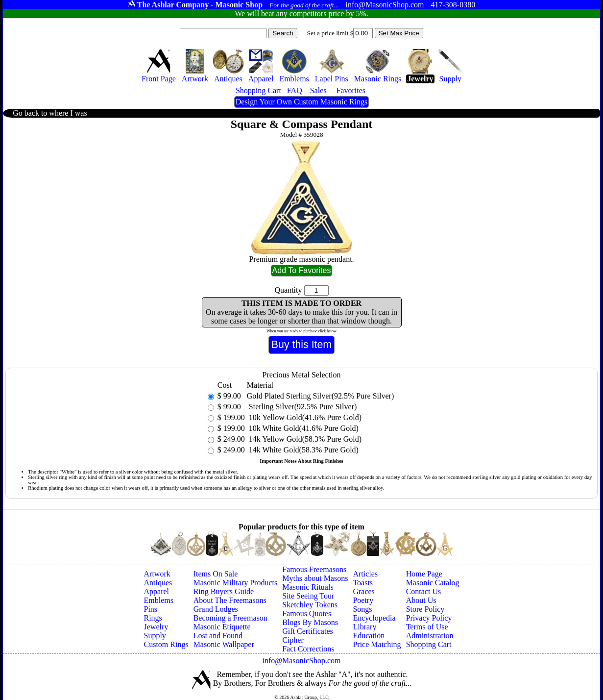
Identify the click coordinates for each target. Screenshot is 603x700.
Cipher (293, 640)
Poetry (363, 600)
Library (364, 627)
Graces (363, 591)
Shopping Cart (429, 644)
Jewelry (156, 627)
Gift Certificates (308, 631)
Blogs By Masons (310, 622)
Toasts (363, 583)
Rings (153, 618)
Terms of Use (427, 627)
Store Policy (425, 609)
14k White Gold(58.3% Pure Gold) (303, 450)
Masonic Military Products (236, 583)
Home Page (424, 574)
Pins (151, 609)
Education (369, 636)
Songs (362, 609)
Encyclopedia (374, 618)
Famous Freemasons (314, 569)
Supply (155, 636)
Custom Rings (166, 644)
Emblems (159, 600)
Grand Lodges (216, 609)
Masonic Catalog (433, 583)
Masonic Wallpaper (224, 644)
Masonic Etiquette (222, 627)
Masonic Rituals (308, 587)
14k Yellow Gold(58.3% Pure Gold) (304, 439)
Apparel (157, 591)
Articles (365, 574)
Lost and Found (218, 636)
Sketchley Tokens (310, 605)
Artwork (157, 574)
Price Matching (377, 644)
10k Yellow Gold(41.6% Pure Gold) (304, 417)
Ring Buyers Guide (224, 591)
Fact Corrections (308, 649)
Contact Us (424, 591)
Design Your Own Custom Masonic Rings (301, 102)
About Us (421, 600)
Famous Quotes (307, 613)
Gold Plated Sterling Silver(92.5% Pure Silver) (320, 396)
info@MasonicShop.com (301, 661)
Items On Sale (216, 574)
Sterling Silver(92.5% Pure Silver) (302, 407)
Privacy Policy (429, 618)
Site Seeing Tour (308, 596)
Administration (430, 636)
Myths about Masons (315, 578)
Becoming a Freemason (230, 618)
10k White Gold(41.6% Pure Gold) (303, 428)
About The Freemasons (230, 600)
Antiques (158, 583)
